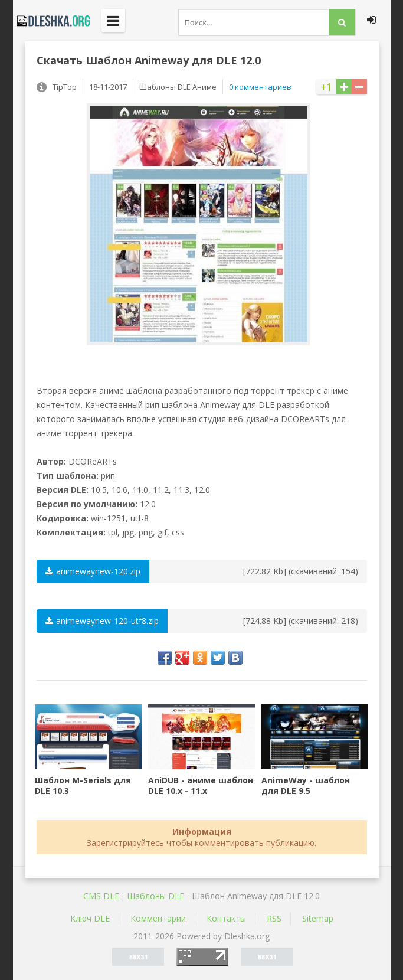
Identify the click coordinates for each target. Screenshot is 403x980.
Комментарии (158, 918)
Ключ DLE (90, 918)
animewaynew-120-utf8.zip (102, 621)
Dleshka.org (51, 21)
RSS (274, 918)
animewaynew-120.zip (93, 571)
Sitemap (318, 918)
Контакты (226, 918)
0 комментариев (260, 87)
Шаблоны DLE (155, 896)
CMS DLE (101, 896)
